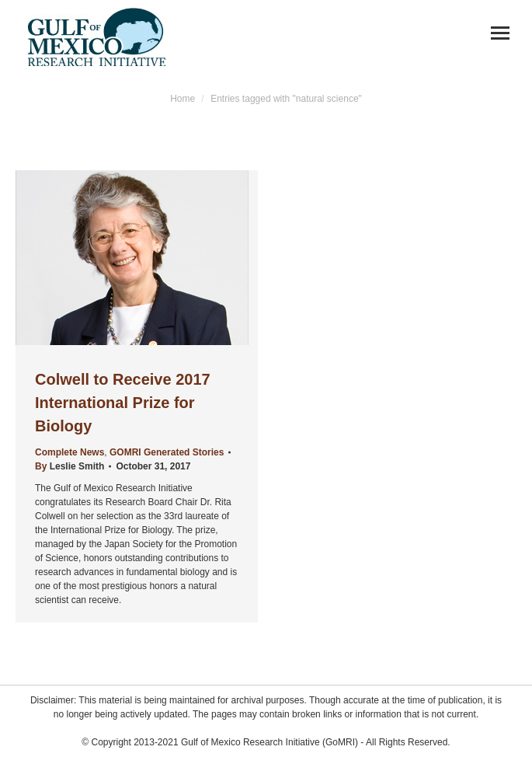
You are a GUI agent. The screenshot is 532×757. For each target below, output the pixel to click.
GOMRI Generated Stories (167, 452)
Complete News (70, 452)
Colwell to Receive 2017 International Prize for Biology (123, 403)
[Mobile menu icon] (500, 33)
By (70, 466)
